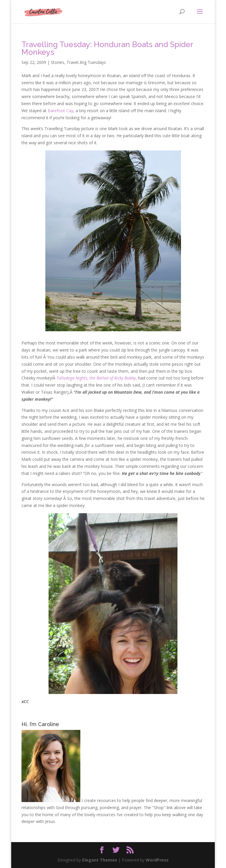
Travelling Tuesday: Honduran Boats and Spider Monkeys (107, 48)
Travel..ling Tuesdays (86, 62)
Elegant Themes (100, 860)
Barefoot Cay (60, 111)
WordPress (157, 860)
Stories (58, 62)
